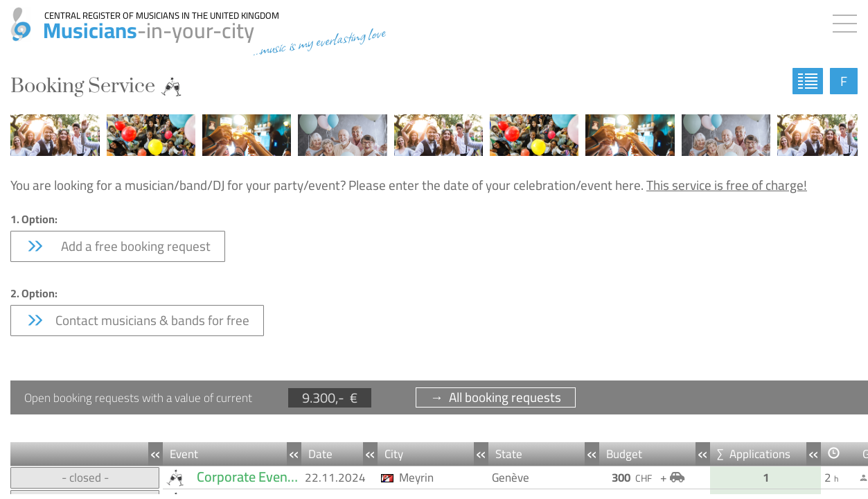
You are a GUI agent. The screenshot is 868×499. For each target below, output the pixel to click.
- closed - (85, 478)
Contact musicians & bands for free (137, 320)
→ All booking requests (496, 397)
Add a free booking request (118, 246)
